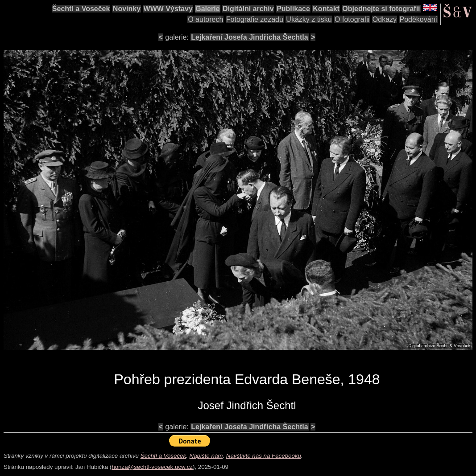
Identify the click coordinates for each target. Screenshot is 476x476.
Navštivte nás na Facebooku (264, 456)
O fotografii (352, 19)
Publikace (293, 9)
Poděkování (418, 19)
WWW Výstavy (168, 9)
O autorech (205, 19)
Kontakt (326, 9)
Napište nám (206, 456)
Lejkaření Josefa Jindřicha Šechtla (249, 37)
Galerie (207, 9)
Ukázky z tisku (309, 19)
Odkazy (385, 19)
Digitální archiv (248, 9)
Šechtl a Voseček (81, 9)
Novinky (127, 9)
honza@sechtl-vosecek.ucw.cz (152, 467)
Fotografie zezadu (255, 19)
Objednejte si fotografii (381, 9)
